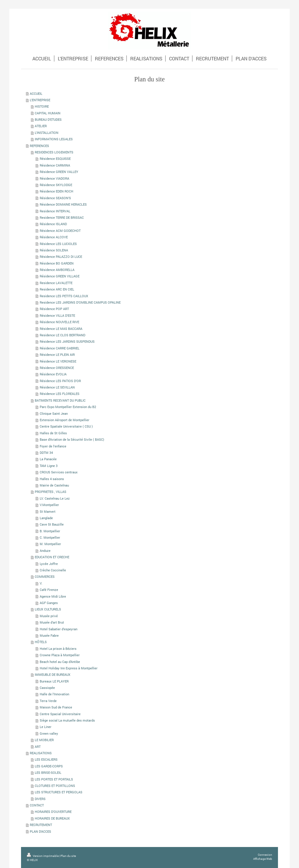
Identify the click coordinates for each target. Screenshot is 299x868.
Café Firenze (49, 590)
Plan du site (68, 856)
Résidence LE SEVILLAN (57, 387)
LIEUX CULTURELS (48, 609)
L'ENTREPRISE (40, 100)
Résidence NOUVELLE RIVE (59, 322)
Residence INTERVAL (55, 211)
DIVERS (40, 799)
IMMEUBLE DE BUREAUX (53, 674)
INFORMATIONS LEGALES (54, 139)
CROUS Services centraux (59, 472)
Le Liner (46, 727)
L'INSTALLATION (47, 133)
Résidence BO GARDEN (57, 263)
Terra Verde (48, 701)
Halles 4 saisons (52, 479)
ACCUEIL (36, 93)
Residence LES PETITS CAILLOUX (64, 296)
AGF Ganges (49, 603)
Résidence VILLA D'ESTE (57, 315)
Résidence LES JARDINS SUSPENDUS (67, 341)
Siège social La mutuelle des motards (67, 720)
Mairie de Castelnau (54, 485)
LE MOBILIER (44, 740)
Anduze (45, 551)
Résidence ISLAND (53, 224)
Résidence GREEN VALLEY (59, 172)
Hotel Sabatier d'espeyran (59, 629)
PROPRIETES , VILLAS (51, 492)
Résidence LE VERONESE (58, 361)
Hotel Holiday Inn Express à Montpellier (69, 668)
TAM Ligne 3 (49, 466)
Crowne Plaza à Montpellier (60, 655)
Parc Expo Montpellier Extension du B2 (68, 407)
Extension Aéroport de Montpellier (65, 420)
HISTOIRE (42, 106)
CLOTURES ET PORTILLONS (55, 786)
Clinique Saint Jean (54, 413)
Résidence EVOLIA (53, 374)
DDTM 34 (46, 453)
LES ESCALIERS (46, 759)
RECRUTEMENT (41, 825)
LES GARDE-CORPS (49, 766)
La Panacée (48, 459)
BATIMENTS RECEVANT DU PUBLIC (60, 400)
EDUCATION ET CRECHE (52, 557)
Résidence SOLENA (54, 250)
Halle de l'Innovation (54, 694)
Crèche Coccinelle (53, 570)
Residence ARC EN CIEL (57, 289)
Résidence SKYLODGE (56, 185)
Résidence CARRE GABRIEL (60, 348)
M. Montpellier (50, 544)
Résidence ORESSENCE (57, 368)
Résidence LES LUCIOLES (58, 244)
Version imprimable (43, 856)
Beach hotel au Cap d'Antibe (60, 662)
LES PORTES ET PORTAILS (54, 779)
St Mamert (48, 511)
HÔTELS (41, 642)
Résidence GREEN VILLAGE (60, 276)
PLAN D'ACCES (40, 831)
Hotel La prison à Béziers (58, 649)
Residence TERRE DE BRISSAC (62, 217)
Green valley (49, 733)
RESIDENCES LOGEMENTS (54, 152)
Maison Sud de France (56, 707)
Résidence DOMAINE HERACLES (63, 204)
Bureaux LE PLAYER (54, 681)
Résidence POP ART (54, 309)
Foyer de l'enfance (53, 446)
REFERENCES (39, 146)
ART (38, 747)
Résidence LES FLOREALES (60, 394)
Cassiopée (47, 688)
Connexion (265, 855)
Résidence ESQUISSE (55, 159)
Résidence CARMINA (55, 165)
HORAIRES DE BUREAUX (52, 818)
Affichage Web (263, 859)
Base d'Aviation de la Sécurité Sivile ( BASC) (72, 439)
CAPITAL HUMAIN (48, 113)
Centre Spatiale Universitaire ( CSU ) (66, 426)
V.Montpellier (49, 505)
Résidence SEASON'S (55, 198)
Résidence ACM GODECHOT (60, 231)
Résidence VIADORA (54, 178)
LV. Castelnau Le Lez (55, 498)
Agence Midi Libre (53, 596)
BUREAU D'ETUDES (48, 119)
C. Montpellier (50, 537)
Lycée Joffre (49, 564)
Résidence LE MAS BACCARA (61, 329)
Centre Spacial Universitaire (60, 714)
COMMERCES (45, 576)
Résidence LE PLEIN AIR (57, 355)
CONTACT (37, 805)
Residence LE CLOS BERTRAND (62, 335)
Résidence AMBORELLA (57, 270)
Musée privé (49, 616)
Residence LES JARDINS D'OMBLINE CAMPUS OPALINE (80, 302)
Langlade (46, 518)
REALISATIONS (41, 753)
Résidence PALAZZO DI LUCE (61, 257)
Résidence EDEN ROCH (57, 191)
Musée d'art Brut (52, 622)
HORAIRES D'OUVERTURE (53, 812)
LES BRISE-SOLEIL (48, 772)
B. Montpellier (50, 531)
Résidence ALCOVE (54, 237)
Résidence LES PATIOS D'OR (60, 381)
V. (41, 583)
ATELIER (41, 126)
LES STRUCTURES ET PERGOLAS (59, 792)
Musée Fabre (49, 635)
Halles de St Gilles (53, 433)
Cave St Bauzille (52, 524)
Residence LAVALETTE (56, 283)
